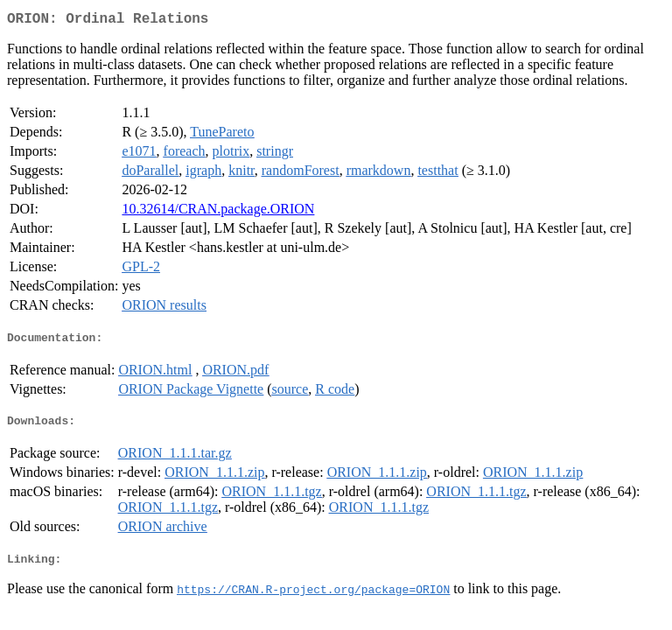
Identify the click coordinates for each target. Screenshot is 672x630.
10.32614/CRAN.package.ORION (218, 212)
